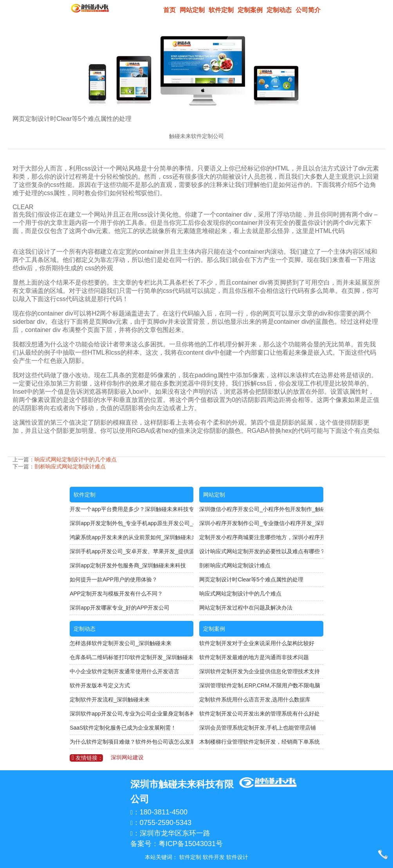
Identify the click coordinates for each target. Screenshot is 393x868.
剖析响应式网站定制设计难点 (70, 466)
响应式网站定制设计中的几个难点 (76, 459)
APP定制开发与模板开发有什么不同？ (116, 594)
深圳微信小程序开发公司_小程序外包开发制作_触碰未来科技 (261, 509)
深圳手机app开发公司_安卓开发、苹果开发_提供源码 (132, 551)
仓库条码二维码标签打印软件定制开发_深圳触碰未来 (132, 657)
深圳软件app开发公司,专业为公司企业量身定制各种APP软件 (132, 714)
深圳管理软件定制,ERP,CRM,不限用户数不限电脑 (260, 685)
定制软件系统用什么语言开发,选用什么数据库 (255, 699)
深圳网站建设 (127, 757)
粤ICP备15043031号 (191, 844)
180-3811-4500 (164, 812)
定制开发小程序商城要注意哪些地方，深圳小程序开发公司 (261, 537)
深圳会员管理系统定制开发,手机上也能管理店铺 (258, 728)
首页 (169, 10)
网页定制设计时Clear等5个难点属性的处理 (251, 579)
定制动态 (279, 10)
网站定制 (192, 10)
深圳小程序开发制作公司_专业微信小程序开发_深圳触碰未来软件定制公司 (261, 523)
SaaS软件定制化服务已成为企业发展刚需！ (123, 728)
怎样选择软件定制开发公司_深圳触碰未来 (121, 643)
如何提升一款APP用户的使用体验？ (114, 579)
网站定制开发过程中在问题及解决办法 (246, 608)
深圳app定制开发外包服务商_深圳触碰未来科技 (128, 565)
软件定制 (221, 10)
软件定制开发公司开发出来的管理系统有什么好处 (260, 714)
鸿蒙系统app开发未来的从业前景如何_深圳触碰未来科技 (132, 537)
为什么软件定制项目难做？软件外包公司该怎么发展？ (132, 742)
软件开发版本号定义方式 (100, 685)
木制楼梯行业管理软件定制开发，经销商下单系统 (260, 742)
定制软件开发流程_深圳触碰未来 (110, 699)
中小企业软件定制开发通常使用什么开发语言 (124, 671)
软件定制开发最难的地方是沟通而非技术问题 (254, 657)
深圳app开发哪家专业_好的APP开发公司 (120, 608)
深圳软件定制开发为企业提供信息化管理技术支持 (260, 671)
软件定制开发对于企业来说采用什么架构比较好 (257, 643)
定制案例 (250, 10)
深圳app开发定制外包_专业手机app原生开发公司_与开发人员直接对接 (132, 523)
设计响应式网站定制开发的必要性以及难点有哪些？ (261, 551)
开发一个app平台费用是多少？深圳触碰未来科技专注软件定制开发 (132, 509)
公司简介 (308, 10)
